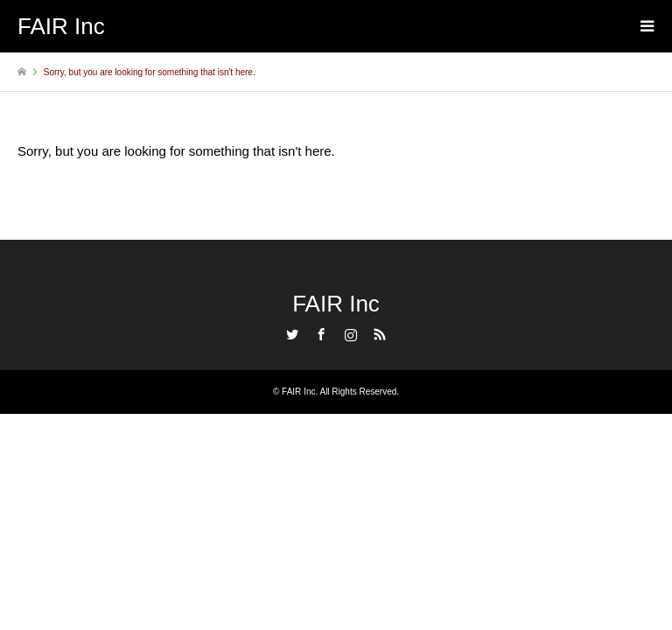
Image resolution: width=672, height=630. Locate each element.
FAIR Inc (336, 304)
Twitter (292, 334)
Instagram (351, 334)
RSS (380, 334)
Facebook (321, 334)
